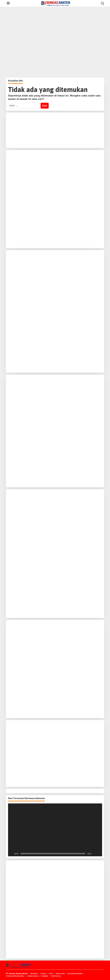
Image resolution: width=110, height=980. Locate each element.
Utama (43, 974)
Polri (51, 974)
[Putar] (12, 854)
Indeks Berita (33, 976)
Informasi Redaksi (75, 974)
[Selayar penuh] (99, 854)
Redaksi (45, 976)
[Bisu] (94, 854)
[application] (55, 830)
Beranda (34, 974)
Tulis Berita (56, 976)
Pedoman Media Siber (15, 976)
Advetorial (60, 974)
